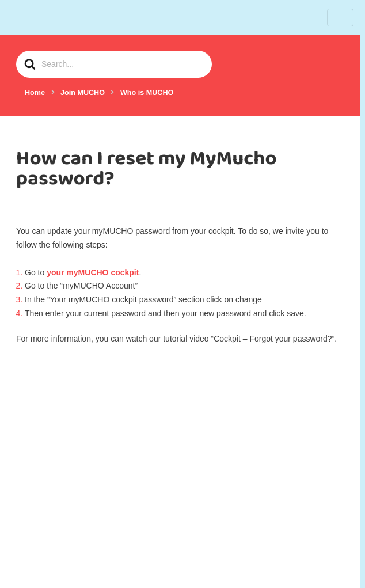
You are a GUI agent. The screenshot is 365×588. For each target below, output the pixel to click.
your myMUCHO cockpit (93, 272)
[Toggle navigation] (340, 18)
